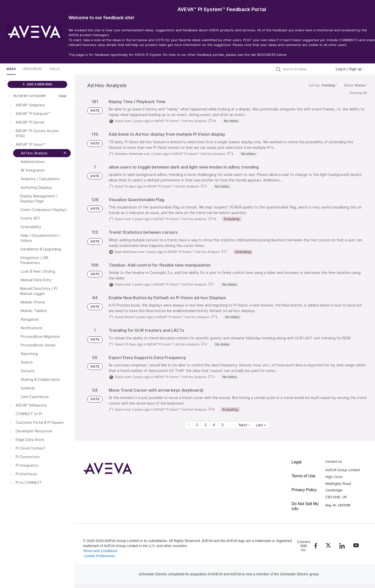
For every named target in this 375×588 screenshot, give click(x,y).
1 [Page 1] (189, 425)
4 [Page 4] (214, 425)
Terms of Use (303, 476)
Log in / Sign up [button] (350, 69)
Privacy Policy (304, 490)
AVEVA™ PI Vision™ (167, 121)
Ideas (11, 69)
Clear (63, 96)
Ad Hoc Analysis (195, 121)
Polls (55, 69)
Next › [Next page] (244, 425)
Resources (33, 69)
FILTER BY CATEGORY (27, 96)
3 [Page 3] (205, 425)
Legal (297, 462)
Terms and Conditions (100, 551)
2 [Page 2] (197, 425)
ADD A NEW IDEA (37, 84)
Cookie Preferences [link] (100, 556)
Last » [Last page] (261, 425)
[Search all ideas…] (306, 69)
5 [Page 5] (222, 425)
